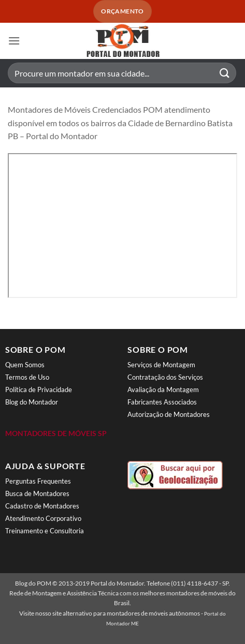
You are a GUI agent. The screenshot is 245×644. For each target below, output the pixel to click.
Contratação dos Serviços (165, 377)
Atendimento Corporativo (43, 518)
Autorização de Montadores (169, 414)
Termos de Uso (27, 377)
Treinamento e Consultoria (45, 531)
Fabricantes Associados (162, 402)
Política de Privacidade (39, 390)
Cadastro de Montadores (42, 506)
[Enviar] (225, 73)
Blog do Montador (32, 402)
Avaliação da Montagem (163, 390)
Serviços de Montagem (161, 365)
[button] (14, 41)
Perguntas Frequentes (38, 481)
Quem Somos (25, 365)
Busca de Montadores (37, 493)
